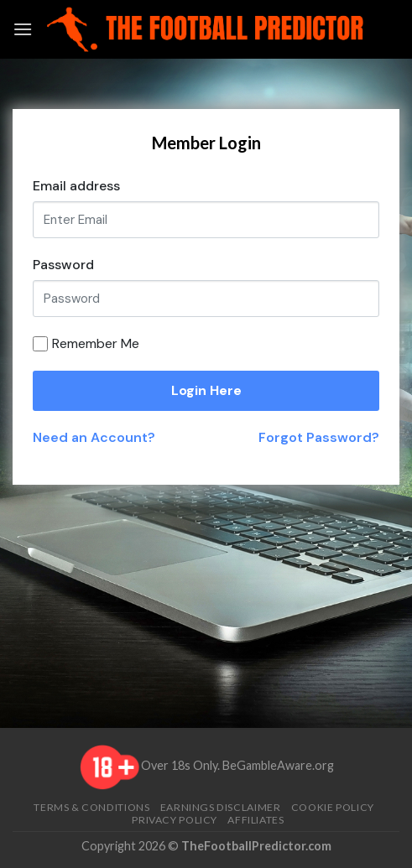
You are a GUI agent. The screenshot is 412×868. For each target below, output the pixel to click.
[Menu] (23, 29)
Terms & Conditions (91, 807)
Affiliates (256, 820)
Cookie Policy (333, 807)
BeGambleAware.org (278, 765)
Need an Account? (94, 437)
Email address (76, 186)
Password (63, 265)
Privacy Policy (175, 820)
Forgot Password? (319, 437)
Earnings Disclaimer (221, 807)
